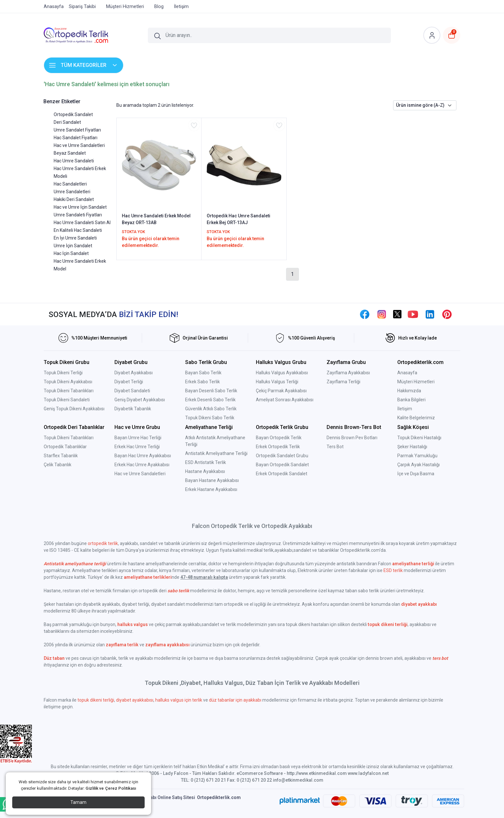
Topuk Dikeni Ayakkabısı (68, 382)
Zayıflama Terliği (343, 382)
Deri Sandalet (67, 122)
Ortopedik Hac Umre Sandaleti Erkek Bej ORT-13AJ (239, 219)
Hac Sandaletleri (70, 184)
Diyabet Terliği (129, 382)
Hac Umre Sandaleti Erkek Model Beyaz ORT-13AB (156, 219)
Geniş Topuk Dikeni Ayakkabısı (74, 409)
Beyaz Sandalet (70, 153)
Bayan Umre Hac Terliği (138, 438)
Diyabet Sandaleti (132, 391)
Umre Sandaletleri (72, 192)
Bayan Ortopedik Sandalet (282, 465)
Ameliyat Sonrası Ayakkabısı (285, 400)
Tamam (78, 802)
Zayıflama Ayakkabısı (348, 373)
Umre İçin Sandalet (73, 246)
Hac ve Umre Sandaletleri (79, 145)
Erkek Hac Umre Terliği (137, 447)
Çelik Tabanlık (58, 465)
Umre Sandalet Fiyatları (77, 130)
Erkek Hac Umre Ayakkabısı (142, 465)
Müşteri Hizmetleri (416, 382)
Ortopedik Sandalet (73, 114)
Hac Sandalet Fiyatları (76, 138)
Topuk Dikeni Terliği (63, 373)
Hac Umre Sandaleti (74, 161)
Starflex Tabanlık (61, 456)
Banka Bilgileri (411, 400)
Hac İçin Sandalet (71, 253)
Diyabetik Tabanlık (133, 409)
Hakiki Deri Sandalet (74, 199)
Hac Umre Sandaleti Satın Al (82, 223)
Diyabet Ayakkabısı (134, 373)
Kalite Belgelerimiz (416, 418)
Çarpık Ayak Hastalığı (419, 465)
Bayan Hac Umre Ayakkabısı (143, 456)
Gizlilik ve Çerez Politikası (111, 788)
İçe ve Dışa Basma (416, 474)
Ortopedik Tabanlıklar (65, 447)
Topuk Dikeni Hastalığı (419, 438)
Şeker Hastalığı (412, 447)
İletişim (405, 409)
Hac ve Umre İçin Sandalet (80, 207)
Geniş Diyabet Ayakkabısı (140, 400)
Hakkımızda (409, 391)
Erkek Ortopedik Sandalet (282, 474)
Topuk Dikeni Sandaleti (67, 400)
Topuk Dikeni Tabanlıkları (69, 391)
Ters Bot (335, 447)
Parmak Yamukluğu (417, 456)
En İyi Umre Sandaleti (75, 238)
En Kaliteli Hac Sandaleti (78, 230)
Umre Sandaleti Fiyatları (78, 215)
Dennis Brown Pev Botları (352, 438)
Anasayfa (407, 373)
